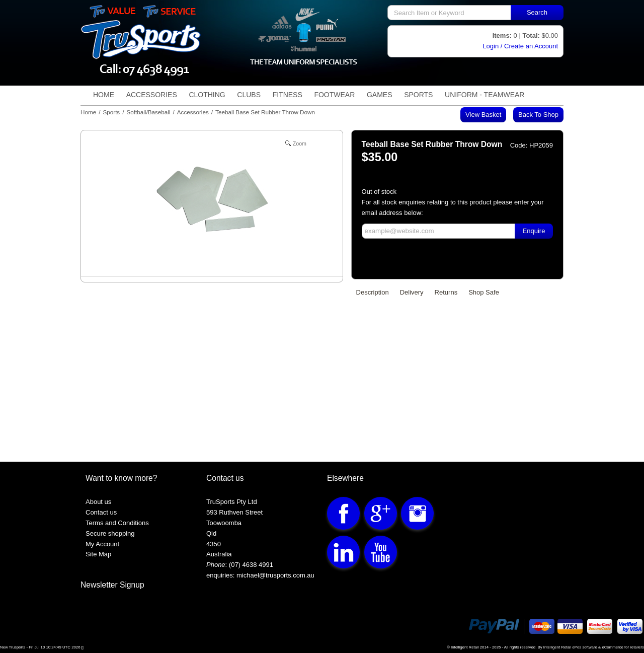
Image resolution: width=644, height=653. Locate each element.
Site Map (98, 554)
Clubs (249, 95)
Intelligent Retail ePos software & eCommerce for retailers (594, 647)
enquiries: (220, 575)
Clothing (207, 95)
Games (380, 95)
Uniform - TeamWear (485, 95)
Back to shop (538, 115)
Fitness (288, 95)
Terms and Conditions (117, 523)
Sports (418, 95)
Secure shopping (110, 533)
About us (98, 502)
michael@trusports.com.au (274, 575)
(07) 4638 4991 (251, 565)
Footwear (334, 95)
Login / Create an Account (520, 46)
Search (537, 12)
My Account (102, 544)
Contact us (101, 512)
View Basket (483, 115)
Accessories (152, 95)
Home (104, 95)
